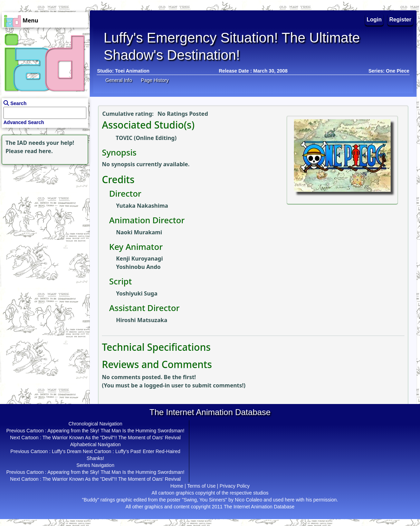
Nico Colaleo (249, 500)
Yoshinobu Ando (138, 267)
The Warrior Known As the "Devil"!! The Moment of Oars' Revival (112, 438)
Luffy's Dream (67, 451)
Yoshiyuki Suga (137, 293)
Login (374, 20)
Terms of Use (201, 486)
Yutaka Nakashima (142, 206)
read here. (39, 151)
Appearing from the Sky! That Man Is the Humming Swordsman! (116, 431)
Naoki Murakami (139, 232)
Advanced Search (24, 122)
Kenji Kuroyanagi (139, 259)
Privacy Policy (235, 486)
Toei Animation (132, 71)
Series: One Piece (389, 71)
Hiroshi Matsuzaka (142, 320)
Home (177, 486)
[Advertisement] (43, 209)
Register (400, 20)
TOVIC (124, 138)
